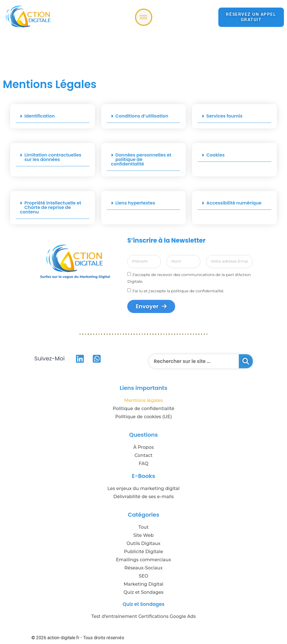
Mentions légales (143, 400)
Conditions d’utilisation (142, 116)
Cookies (215, 155)
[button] (53, 116)
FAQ (144, 464)
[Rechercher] (246, 361)
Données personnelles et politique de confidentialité (141, 159)
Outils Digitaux (144, 543)
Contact (143, 455)
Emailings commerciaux (144, 560)
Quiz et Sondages (143, 592)
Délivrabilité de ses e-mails (143, 497)
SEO (143, 576)
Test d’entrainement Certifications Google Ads (144, 616)
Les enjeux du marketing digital (143, 488)
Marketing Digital (143, 584)
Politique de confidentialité (143, 409)
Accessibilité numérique (234, 203)
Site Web (144, 535)
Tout (143, 527)
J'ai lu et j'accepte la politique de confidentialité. (178, 291)
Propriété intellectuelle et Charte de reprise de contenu (51, 207)
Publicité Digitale (143, 552)
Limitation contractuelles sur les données (53, 157)
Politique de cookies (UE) (143, 417)
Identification (40, 116)
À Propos (144, 447)
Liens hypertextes (135, 203)
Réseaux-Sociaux (144, 568)
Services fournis (224, 116)
